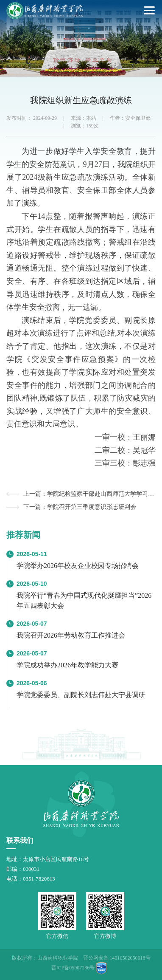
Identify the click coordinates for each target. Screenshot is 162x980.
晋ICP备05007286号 (73, 968)
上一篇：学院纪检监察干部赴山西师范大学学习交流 (89, 494)
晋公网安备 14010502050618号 (117, 958)
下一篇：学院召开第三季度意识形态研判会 (80, 507)
